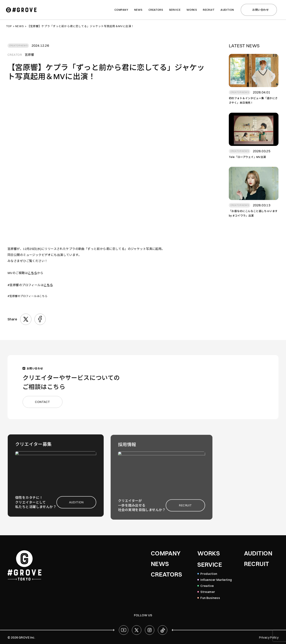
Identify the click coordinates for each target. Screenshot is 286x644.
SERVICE (210, 565)
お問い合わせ (258, 10)
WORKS (209, 553)
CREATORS (166, 574)
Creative (207, 586)
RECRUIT (257, 564)
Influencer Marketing (216, 580)
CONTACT (46, 401)
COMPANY (166, 553)
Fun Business (210, 598)
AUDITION (258, 553)
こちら (32, 273)
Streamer (208, 592)
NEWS (160, 564)
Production (209, 574)
